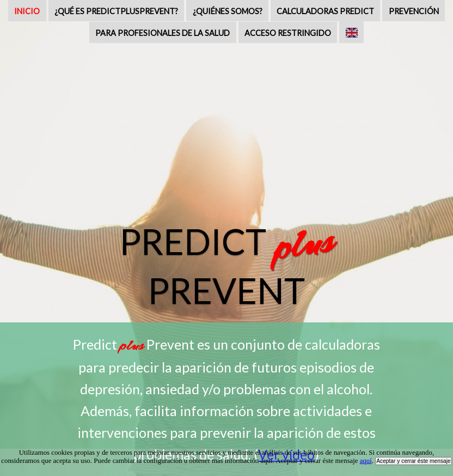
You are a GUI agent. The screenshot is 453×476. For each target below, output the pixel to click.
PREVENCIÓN (414, 11)
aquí (366, 461)
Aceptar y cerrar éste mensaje (414, 461)
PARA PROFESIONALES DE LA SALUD (163, 33)
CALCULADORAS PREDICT (325, 11)
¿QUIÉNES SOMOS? (228, 11)
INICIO (27, 11)
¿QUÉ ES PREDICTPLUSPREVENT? (116, 11)
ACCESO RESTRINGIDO (288, 33)
